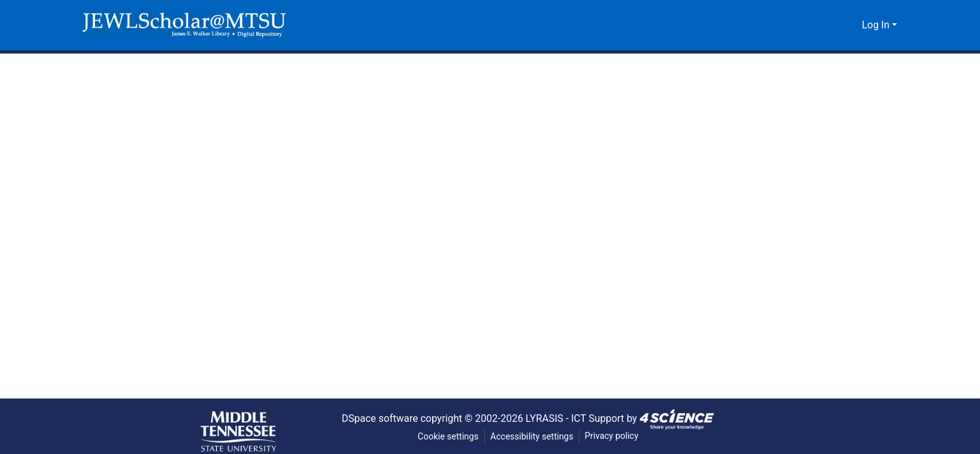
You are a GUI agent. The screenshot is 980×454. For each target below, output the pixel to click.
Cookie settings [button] (447, 437)
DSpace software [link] (375, 418)
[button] (184, 25)
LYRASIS (547, 418)
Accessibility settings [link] (532, 437)
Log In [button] (877, 25)
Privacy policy (613, 436)
